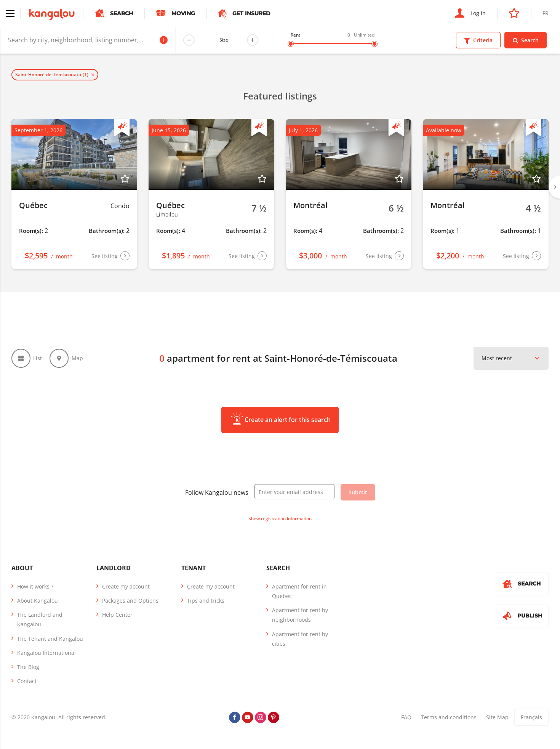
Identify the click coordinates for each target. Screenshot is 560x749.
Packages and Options (130, 601)
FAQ (406, 718)
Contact (27, 681)
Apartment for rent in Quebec (299, 591)
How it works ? (35, 586)
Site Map (497, 718)
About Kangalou (38, 601)
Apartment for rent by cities (300, 639)
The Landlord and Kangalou (40, 619)
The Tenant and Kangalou (50, 639)
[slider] (291, 44)
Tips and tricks (206, 601)
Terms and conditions (449, 718)
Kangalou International (46, 653)
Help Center (117, 615)
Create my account (126, 586)
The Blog (28, 667)
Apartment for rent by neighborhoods (300, 615)
